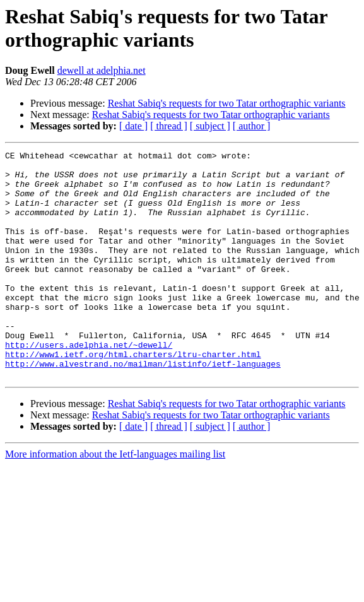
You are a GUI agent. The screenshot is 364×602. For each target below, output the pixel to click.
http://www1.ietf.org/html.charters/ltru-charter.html (133, 396)
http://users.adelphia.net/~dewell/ (89, 384)
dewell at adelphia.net (102, 70)
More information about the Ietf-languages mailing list (115, 499)
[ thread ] (169, 126)
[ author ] (252, 126)
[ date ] (133, 126)
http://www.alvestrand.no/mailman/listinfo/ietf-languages (143, 407)
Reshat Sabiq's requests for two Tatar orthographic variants (227, 103)
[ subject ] (210, 126)
